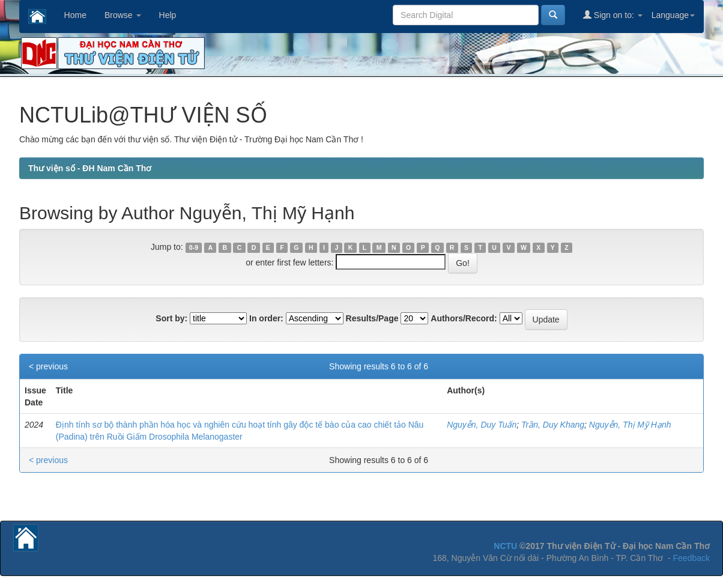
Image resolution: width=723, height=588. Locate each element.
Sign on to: (613, 15)
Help (168, 15)
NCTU (505, 546)
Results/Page (372, 318)
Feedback (691, 558)
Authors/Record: (464, 318)
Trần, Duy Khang (553, 425)
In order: (266, 318)
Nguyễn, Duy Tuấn (482, 425)
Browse (123, 15)
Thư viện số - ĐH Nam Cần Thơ (90, 168)
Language (673, 15)
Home (75, 15)
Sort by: (171, 318)
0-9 (194, 247)
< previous (48, 366)
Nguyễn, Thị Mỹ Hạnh (630, 425)
